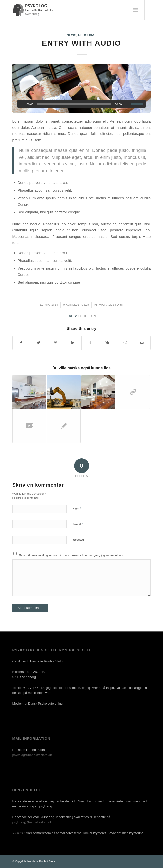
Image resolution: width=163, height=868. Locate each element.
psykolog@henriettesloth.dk (32, 755)
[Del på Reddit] (125, 343)
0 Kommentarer (76, 305)
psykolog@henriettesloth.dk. (33, 822)
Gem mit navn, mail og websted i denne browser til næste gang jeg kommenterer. (71, 555)
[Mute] (127, 104)
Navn (77, 508)
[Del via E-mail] (142, 343)
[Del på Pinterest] (56, 343)
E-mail (78, 524)
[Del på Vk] (107, 343)
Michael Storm (111, 305)
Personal (87, 35)
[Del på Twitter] (39, 343)
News (71, 35)
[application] (82, 104)
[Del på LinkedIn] (73, 343)
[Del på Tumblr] (90, 343)
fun (93, 316)
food (83, 316)
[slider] (74, 104)
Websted (78, 540)
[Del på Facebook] (21, 343)
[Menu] (136, 10)
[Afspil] (21, 104)
